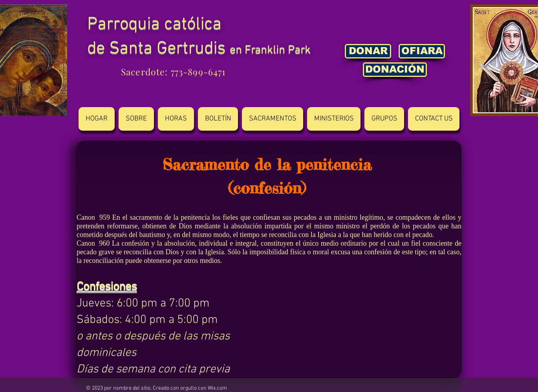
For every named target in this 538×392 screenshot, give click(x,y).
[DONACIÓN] (395, 70)
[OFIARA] (422, 51)
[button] (136, 119)
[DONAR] (368, 51)
